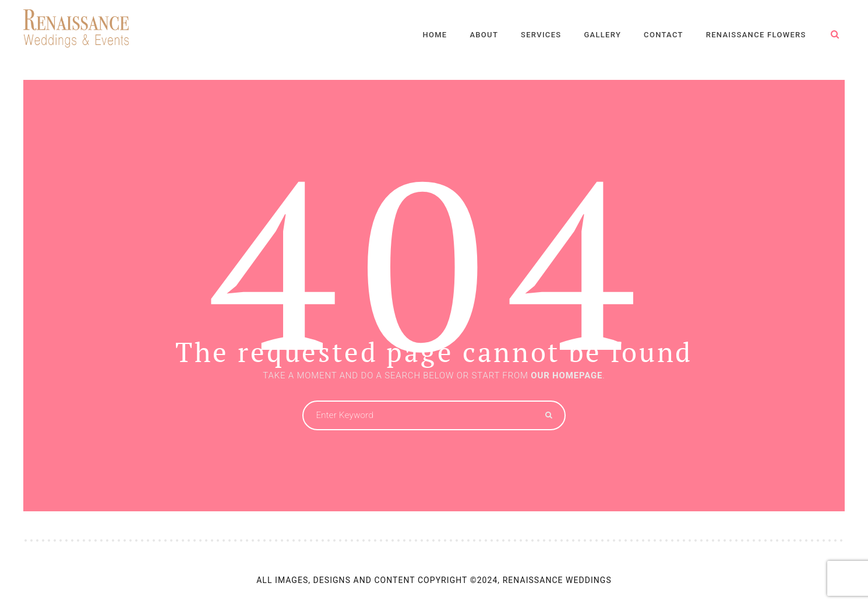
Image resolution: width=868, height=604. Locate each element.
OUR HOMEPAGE (567, 375)
